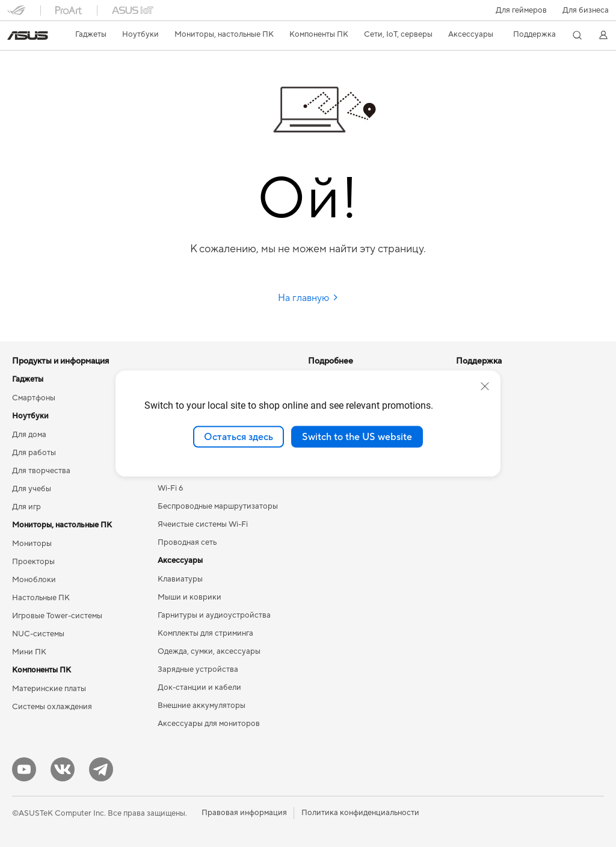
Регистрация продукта (350, 597)
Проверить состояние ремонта (365, 560)
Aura (316, 506)
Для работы (34, 453)
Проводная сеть (187, 542)
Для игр (26, 507)
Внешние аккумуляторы (202, 706)
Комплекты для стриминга (205, 633)
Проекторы (33, 562)
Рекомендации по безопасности (367, 633)
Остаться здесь (239, 436)
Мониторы (32, 544)
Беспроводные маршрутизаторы (218, 506)
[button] (521, 10)
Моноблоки (34, 580)
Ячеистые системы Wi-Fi (203, 524)
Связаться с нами (340, 615)
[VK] (63, 769)
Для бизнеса (586, 10)
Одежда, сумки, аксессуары (209, 651)
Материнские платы (49, 689)
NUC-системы (38, 634)
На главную (308, 298)
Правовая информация (244, 813)
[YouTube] (24, 769)
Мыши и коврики (189, 597)
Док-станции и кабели (199, 687)
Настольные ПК (41, 598)
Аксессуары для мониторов (209, 724)
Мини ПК (29, 652)
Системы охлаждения (52, 707)
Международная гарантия (356, 542)
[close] (485, 386)
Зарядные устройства (198, 669)
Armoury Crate (335, 488)
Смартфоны (34, 398)
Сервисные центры (343, 579)
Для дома (29, 435)
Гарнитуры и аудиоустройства (214, 615)
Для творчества (41, 471)
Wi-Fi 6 (170, 488)
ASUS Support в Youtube (353, 651)
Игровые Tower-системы (57, 616)
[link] (28, 36)
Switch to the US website (357, 436)
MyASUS (324, 669)
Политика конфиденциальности (360, 813)
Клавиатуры (180, 579)
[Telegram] (101, 769)
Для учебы (32, 489)
